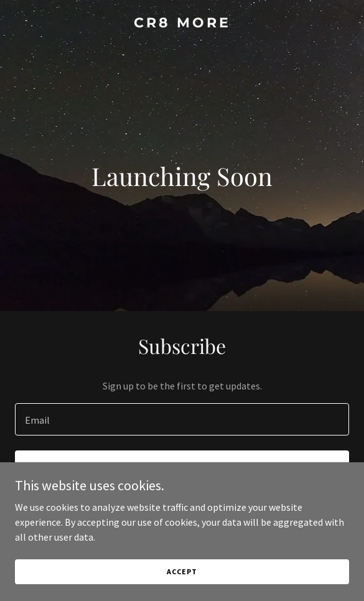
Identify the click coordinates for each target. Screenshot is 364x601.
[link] (182, 24)
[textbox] (182, 419)
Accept (182, 571)
